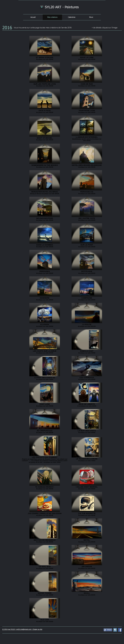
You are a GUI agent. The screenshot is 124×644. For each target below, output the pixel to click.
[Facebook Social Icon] (120, 630)
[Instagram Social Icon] (115, 630)
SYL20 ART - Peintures (62, 7)
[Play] (42, 7)
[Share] (108, 630)
